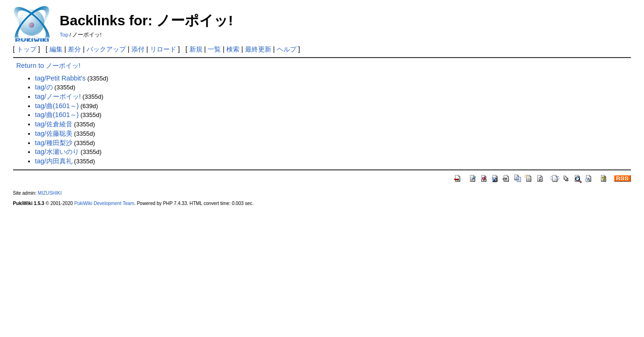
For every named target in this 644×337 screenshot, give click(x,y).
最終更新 (258, 49)
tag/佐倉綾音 (54, 124)
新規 (196, 49)
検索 (233, 49)
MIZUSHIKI (50, 193)
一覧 (214, 49)
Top (64, 35)
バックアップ (106, 49)
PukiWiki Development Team (104, 203)
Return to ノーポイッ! (48, 66)
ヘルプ (287, 49)
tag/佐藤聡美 (54, 133)
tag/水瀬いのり (57, 152)
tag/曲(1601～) (57, 106)
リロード (163, 49)
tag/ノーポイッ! (58, 96)
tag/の (44, 87)
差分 (74, 49)
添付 (138, 49)
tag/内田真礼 (54, 161)
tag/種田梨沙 (54, 143)
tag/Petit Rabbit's (60, 78)
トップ (27, 49)
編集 (56, 49)
